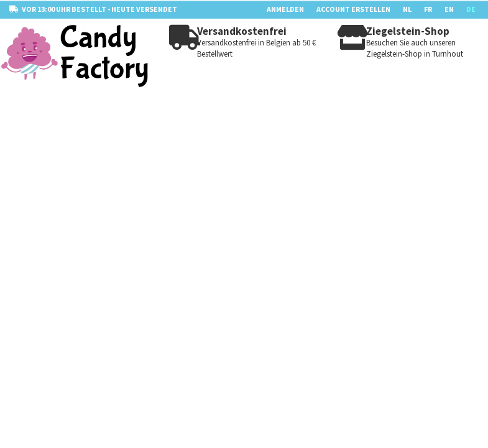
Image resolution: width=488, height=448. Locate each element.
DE (471, 9)
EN (449, 9)
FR (428, 9)
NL (407, 9)
